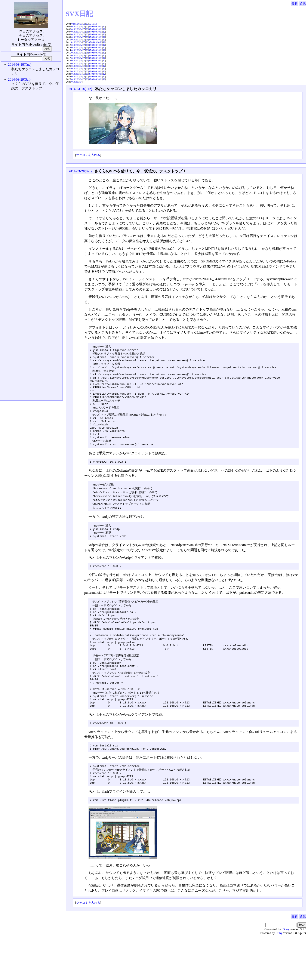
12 (96, 24)
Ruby (279, 976)
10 (90, 24)
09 (87, 24)
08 (84, 24)
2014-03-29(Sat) (80, 171)
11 (93, 24)
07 (81, 24)
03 (78, 26)
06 (78, 24)
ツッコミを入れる (88, 155)
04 (73, 24)
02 (75, 26)
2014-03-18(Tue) (81, 89)
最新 (295, 4)
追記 (303, 4)
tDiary (286, 973)
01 (73, 26)
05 (75, 24)
